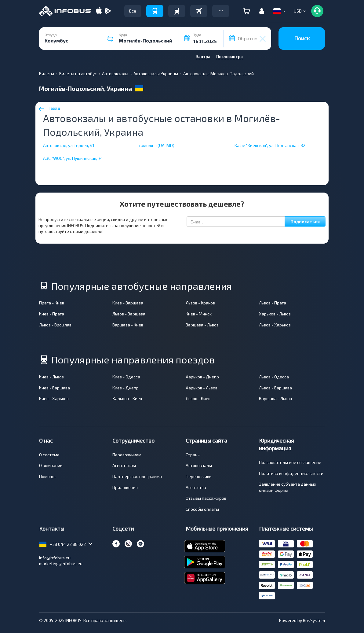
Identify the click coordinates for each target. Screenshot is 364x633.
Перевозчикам (127, 455)
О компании (51, 465)
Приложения (125, 487)
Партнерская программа (137, 476)
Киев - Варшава (128, 303)
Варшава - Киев (128, 325)
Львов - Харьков (275, 325)
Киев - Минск (199, 314)
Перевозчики (199, 476)
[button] (221, 11)
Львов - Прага (273, 303)
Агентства (196, 487)
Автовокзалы (199, 465)
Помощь (47, 476)
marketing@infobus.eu (61, 563)
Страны (193, 455)
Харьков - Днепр (202, 377)
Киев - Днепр (126, 388)
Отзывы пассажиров (206, 498)
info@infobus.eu (55, 558)
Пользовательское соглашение (290, 462)
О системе (49, 455)
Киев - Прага (52, 314)
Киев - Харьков (54, 398)
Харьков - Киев (127, 398)
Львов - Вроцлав (55, 325)
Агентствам (124, 465)
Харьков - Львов (275, 314)
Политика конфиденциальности (291, 473)
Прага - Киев (52, 303)
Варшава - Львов (202, 325)
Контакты (52, 528)
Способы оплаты (202, 509)
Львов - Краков (200, 303)
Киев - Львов (51, 377)
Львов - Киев (198, 398)
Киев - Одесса (126, 377)
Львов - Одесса (274, 377)
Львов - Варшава (129, 314)
